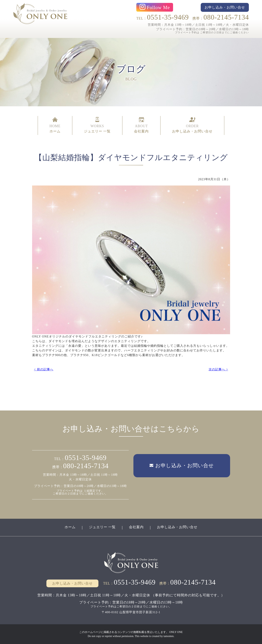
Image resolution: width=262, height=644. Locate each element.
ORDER (192, 125)
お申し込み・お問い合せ (177, 527)
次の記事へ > (218, 369)
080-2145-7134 (226, 17)
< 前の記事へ (44, 369)
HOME (55, 125)
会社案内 (136, 527)
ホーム (70, 527)
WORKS (97, 125)
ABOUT (141, 125)
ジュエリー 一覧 (102, 527)
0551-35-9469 (168, 17)
